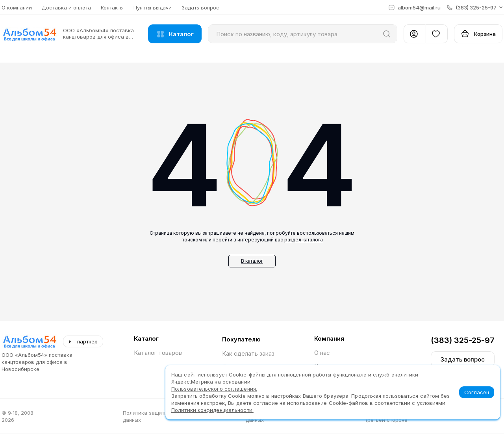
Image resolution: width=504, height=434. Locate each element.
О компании (17, 7)
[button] (475, 7)
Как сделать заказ (248, 353)
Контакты (112, 7)
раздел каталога (304, 240)
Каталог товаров (158, 353)
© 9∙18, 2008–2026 (19, 416)
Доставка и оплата (66, 7)
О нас (322, 353)
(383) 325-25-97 (463, 340)
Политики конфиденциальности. (212, 410)
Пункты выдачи (153, 7)
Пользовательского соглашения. (214, 389)
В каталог (252, 261)
